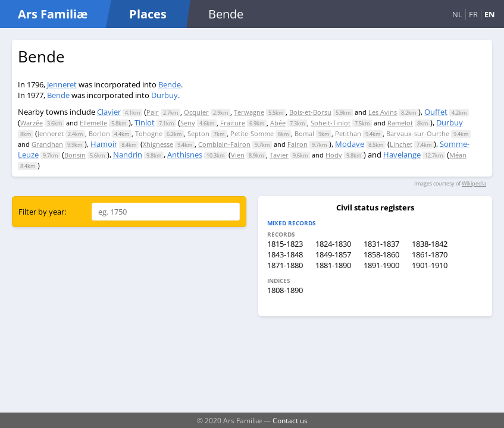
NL (457, 14)
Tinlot (145, 122)
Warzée (32, 123)
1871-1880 (285, 265)
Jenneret (62, 84)
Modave (350, 144)
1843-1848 (285, 254)
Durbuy (165, 95)
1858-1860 (381, 254)
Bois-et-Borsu (310, 112)
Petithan (348, 133)
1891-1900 (381, 265)
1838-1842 (430, 244)
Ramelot (400, 123)
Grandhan (47, 144)
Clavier (109, 112)
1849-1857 (333, 254)
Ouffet (436, 112)
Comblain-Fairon (224, 144)
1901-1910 (430, 265)
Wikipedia (474, 183)
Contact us (290, 420)
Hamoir (104, 144)
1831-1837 (381, 244)
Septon (198, 133)
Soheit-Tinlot (331, 123)
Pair (153, 112)
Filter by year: (42, 212)
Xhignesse (158, 144)
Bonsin (75, 155)
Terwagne (249, 112)
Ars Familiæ (53, 14)
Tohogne (149, 133)
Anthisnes (185, 155)
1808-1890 (285, 290)
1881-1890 (333, 265)
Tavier (279, 155)
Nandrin (128, 155)
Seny (188, 123)
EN (490, 14)
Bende (170, 84)
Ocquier (196, 112)
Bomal (304, 133)
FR (473, 14)
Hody (334, 155)
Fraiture (233, 123)
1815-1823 (285, 244)
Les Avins (383, 112)
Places (148, 14)
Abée (278, 123)
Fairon (298, 144)
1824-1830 (333, 244)
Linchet (401, 144)
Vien (238, 155)
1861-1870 (430, 254)
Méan (458, 155)
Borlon (99, 133)
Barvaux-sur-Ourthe (418, 133)
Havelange (402, 155)
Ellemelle (93, 123)
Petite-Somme (252, 133)
